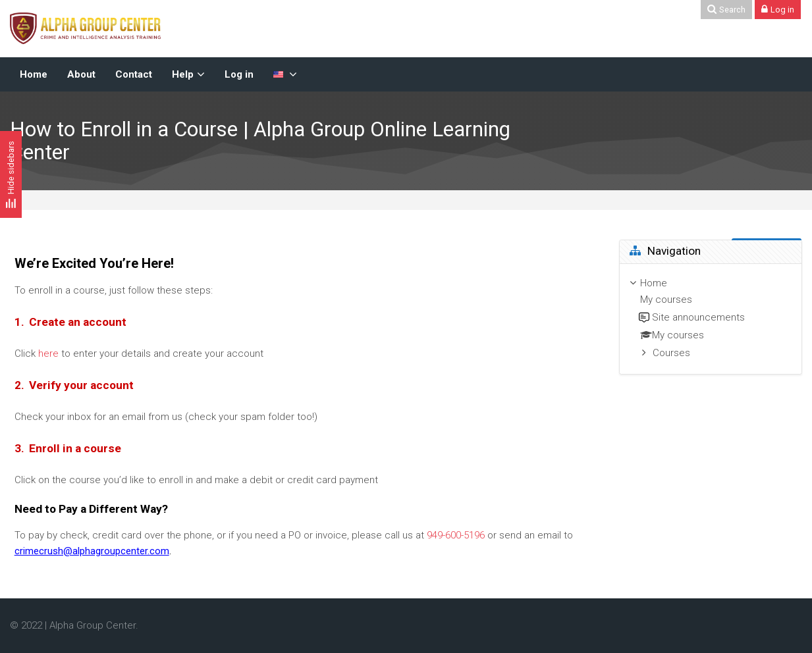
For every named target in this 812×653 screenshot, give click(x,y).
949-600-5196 (456, 535)
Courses (671, 353)
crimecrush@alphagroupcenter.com (92, 551)
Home (654, 283)
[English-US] (285, 74)
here (48, 353)
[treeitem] (711, 319)
